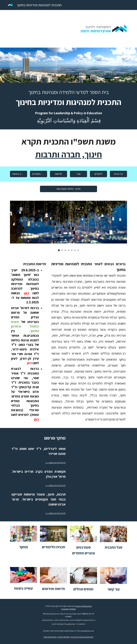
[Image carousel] (68, 226)
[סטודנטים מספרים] (38, 174)
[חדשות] (58, 174)
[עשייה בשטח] (18, 174)
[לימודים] (98, 174)
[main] (68, 106)
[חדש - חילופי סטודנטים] (68, 189)
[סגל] (78, 174)
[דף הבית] (118, 174)
